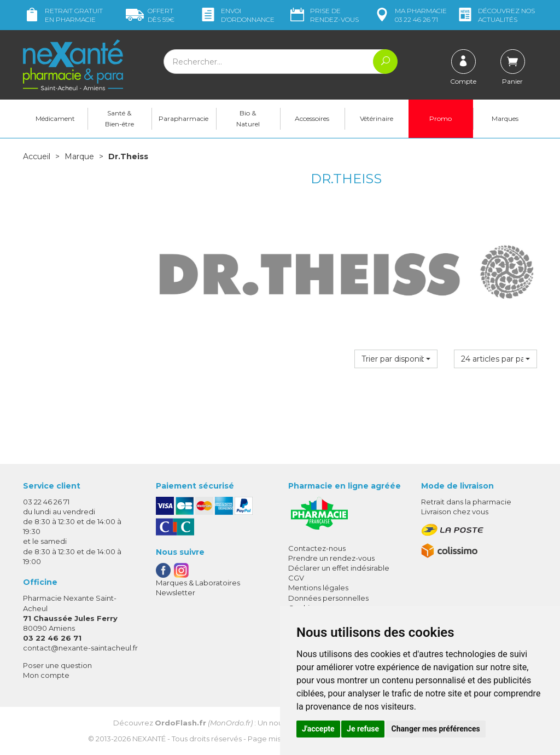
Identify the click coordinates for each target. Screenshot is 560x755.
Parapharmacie (183, 118)
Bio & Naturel (248, 118)
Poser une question (57, 665)
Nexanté (149, 739)
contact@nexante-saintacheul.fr (80, 648)
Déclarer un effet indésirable (339, 568)
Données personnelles (328, 598)
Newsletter (176, 593)
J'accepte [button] (318, 729)
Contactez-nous (317, 548)
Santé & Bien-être (119, 118)
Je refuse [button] (363, 729)
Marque (79, 156)
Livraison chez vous (455, 512)
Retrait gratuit (63, 15)
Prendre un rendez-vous (331, 558)
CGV (296, 578)
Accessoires (312, 118)
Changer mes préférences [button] (436, 729)
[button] (396, 359)
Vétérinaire (377, 118)
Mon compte (46, 675)
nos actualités (495, 15)
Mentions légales (318, 588)
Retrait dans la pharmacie (466, 502)
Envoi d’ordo (237, 15)
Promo (441, 118)
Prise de (323, 15)
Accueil (37, 156)
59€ (150, 15)
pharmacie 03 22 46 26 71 (410, 15)
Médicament (55, 118)
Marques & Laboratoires (198, 583)
